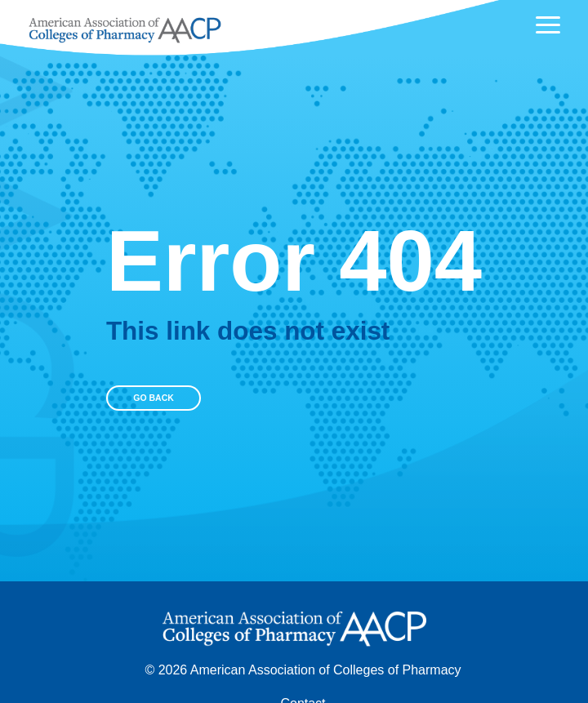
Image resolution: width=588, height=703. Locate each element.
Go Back (153, 398)
